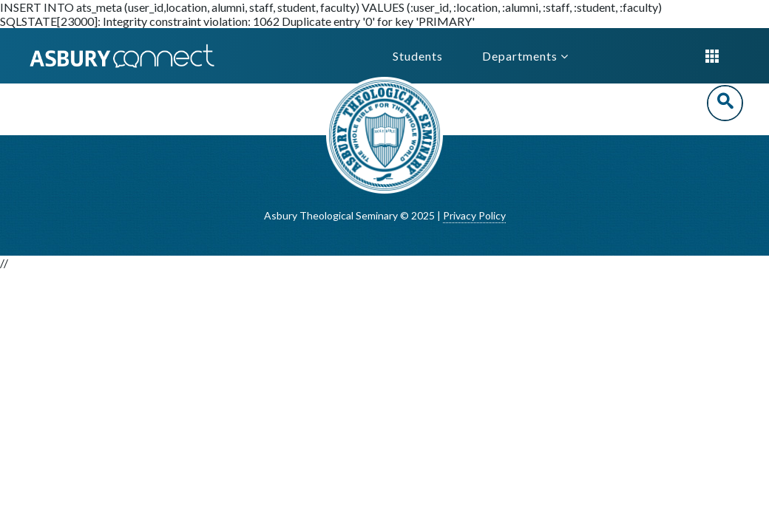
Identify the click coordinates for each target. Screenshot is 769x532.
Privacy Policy (474, 215)
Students (418, 56)
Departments (525, 56)
